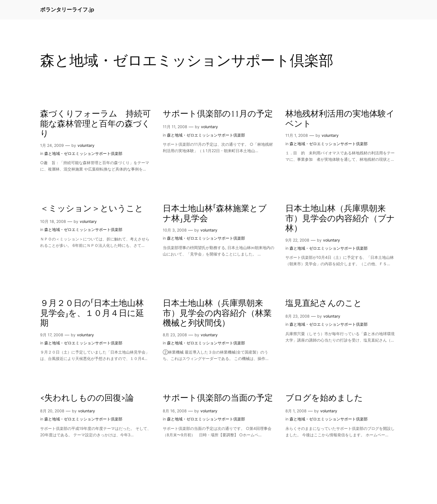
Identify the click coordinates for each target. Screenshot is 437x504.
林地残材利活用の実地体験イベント (340, 119)
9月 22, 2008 (297, 240)
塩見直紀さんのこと (324, 304)
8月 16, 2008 (175, 411)
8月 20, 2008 (52, 411)
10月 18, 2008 (53, 221)
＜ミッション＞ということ (92, 209)
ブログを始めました (324, 398)
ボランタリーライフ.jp (67, 9)
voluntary (86, 145)
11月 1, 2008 (297, 135)
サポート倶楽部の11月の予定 (218, 114)
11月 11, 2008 (175, 127)
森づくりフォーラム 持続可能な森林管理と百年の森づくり (95, 124)
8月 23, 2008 (175, 335)
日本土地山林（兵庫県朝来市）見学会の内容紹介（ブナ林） (340, 219)
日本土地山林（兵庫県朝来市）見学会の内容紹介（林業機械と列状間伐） (217, 314)
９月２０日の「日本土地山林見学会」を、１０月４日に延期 (92, 314)
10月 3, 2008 (175, 230)
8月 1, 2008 (296, 411)
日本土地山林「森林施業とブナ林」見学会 (215, 214)
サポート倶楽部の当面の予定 (218, 398)
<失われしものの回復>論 (87, 398)
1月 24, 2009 (52, 145)
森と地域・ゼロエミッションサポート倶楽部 (83, 153)
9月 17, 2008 (52, 335)
